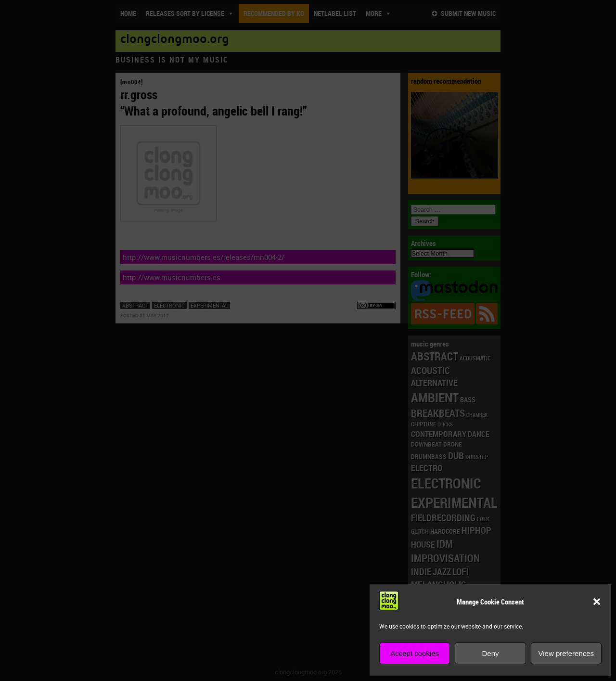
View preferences (566, 653)
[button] (597, 602)
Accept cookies (415, 653)
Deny (490, 653)
